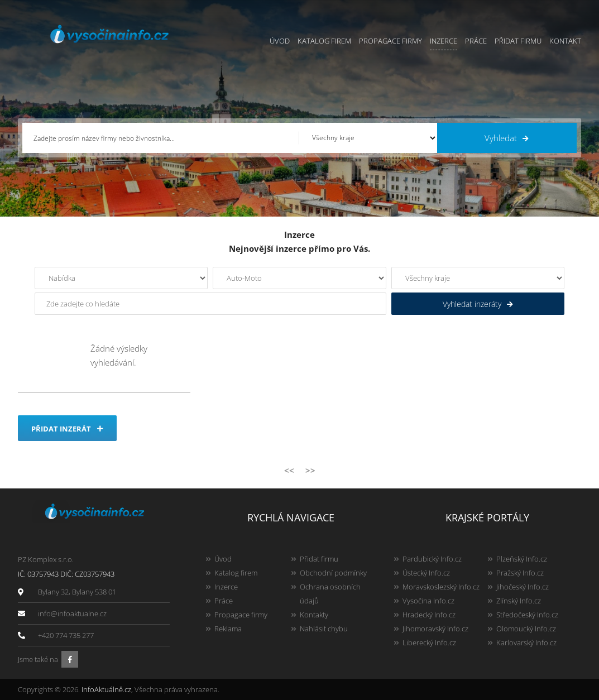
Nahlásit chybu (324, 629)
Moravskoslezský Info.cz (441, 587)
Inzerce (444, 41)
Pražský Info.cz (520, 573)
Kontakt (565, 41)
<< (289, 470)
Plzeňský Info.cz (522, 559)
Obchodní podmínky (333, 573)
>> (310, 470)
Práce (476, 41)
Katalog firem (324, 41)
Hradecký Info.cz (429, 615)
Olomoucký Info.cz (526, 629)
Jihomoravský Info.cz (435, 629)
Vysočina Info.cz (428, 601)
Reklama (228, 629)
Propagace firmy (390, 41)
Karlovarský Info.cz (526, 643)
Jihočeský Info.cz (523, 587)
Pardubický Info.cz (432, 559)
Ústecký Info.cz (426, 573)
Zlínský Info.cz (519, 601)
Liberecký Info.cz (429, 643)
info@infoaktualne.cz (72, 613)
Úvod (280, 41)
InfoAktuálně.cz (106, 689)
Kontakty (314, 615)
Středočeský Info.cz (527, 615)
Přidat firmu (518, 41)
